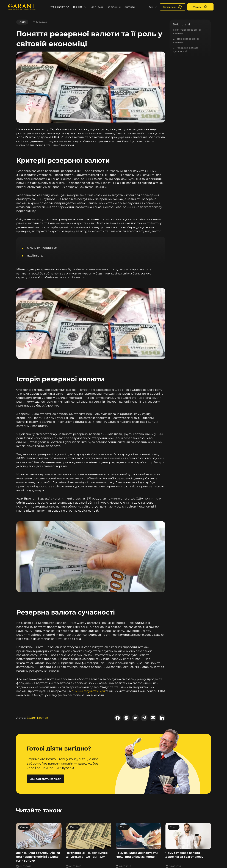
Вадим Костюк (37, 718)
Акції (101, 7)
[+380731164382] (173, 7)
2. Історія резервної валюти (186, 41)
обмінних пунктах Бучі (88, 691)
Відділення (113, 7)
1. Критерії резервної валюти (187, 31)
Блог (93, 7)
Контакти (129, 7)
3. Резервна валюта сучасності (186, 50)
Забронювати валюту (45, 779)
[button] (60, 7)
